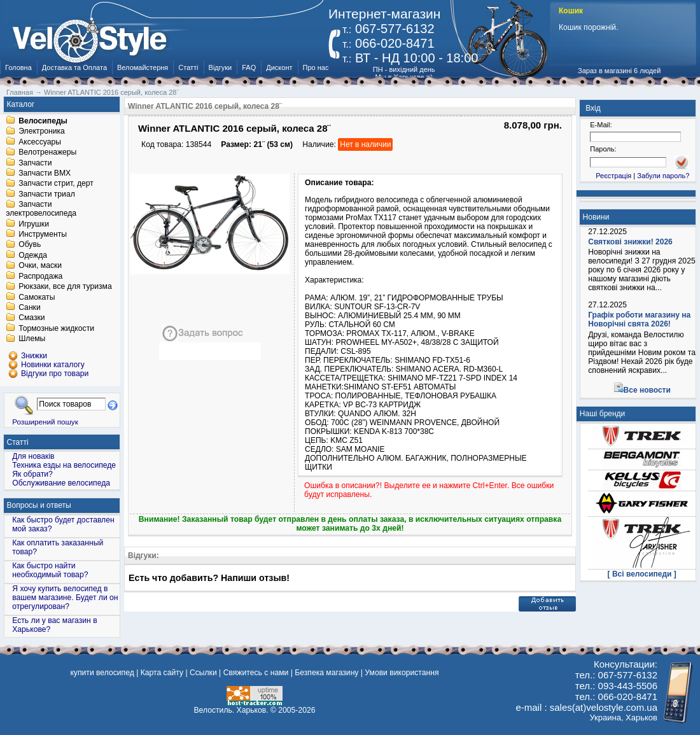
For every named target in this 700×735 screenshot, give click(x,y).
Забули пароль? (663, 176)
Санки (30, 307)
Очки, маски (40, 266)
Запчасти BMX (45, 173)
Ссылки (203, 673)
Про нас (316, 67)
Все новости (647, 390)
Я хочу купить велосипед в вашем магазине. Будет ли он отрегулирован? (65, 598)
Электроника (42, 132)
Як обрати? (32, 474)
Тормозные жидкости (56, 328)
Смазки (31, 318)
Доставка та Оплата (74, 67)
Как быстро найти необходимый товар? (50, 570)
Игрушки (34, 224)
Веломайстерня (143, 67)
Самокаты (37, 297)
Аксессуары (40, 142)
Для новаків (33, 456)
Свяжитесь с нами (256, 673)
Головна (18, 67)
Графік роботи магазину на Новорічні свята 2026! (639, 319)
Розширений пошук (45, 422)
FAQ (249, 67)
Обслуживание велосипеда (61, 483)
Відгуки (220, 67)
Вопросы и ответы (39, 505)
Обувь (30, 245)
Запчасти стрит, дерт (56, 184)
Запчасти (35, 163)
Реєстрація (613, 176)
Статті (188, 67)
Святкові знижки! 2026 (630, 242)
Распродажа (40, 276)
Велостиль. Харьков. (231, 710)
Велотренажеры (47, 153)
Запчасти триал (47, 194)
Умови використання (402, 673)
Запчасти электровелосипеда (41, 209)
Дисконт (279, 67)
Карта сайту (162, 673)
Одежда (33, 255)
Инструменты (43, 234)
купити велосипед (102, 673)
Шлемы (32, 339)
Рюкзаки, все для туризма (65, 287)
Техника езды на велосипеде (64, 465)
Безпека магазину (326, 673)
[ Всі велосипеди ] (642, 574)
